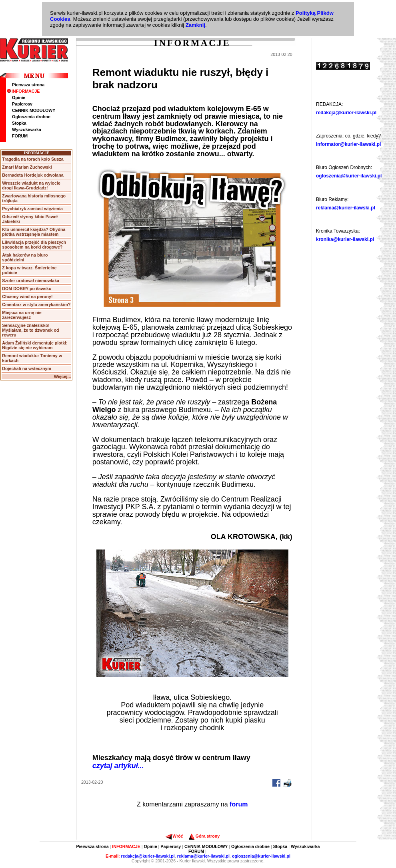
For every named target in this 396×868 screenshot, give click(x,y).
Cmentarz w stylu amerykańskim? (36, 305)
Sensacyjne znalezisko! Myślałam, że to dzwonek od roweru (30, 330)
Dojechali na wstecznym (27, 368)
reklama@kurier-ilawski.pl (346, 208)
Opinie (19, 98)
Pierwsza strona (28, 85)
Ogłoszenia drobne (31, 117)
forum (239, 804)
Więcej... (63, 376)
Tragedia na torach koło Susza (33, 159)
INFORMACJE (23, 91)
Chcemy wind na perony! (27, 297)
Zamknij (195, 25)
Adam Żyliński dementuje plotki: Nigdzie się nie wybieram (35, 345)
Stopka (19, 123)
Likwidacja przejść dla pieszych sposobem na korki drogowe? (34, 245)
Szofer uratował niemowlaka (31, 281)
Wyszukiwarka (27, 129)
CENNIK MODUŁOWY (34, 110)
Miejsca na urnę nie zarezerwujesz (22, 315)
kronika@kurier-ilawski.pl (345, 239)
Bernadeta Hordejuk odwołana (33, 175)
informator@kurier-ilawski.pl (348, 144)
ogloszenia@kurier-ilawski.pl (349, 176)
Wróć (174, 836)
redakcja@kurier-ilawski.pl (346, 113)
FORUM (20, 136)
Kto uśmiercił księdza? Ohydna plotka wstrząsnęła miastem (34, 232)
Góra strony (204, 836)
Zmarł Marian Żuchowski (27, 167)
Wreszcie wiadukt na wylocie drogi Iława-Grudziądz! (31, 185)
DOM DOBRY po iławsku (27, 289)
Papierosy (22, 104)
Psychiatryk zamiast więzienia (32, 209)
